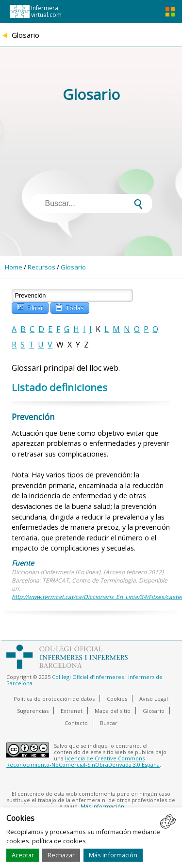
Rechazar (61, 855)
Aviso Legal (154, 699)
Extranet (72, 711)
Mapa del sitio (113, 711)
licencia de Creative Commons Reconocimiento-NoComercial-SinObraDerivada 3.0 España (83, 761)
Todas (69, 307)
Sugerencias (33, 711)
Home (14, 267)
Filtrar (30, 307)
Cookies (117, 699)
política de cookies (59, 841)
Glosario (73, 267)
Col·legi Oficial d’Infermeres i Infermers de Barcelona (84, 680)
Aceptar (23, 855)
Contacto (76, 723)
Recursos (41, 267)
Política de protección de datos (54, 699)
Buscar (109, 723)
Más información (113, 855)
